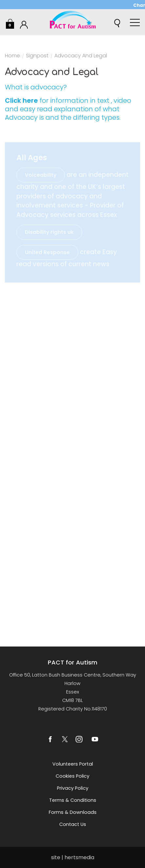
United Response (47, 252)
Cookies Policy (72, 776)
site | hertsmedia (73, 857)
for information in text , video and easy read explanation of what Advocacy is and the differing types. (68, 109)
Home (12, 56)
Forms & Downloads (73, 812)
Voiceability (41, 175)
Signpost (37, 56)
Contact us (73, 824)
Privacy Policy (73, 788)
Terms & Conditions (73, 800)
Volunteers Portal (73, 764)
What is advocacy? (36, 87)
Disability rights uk (49, 232)
